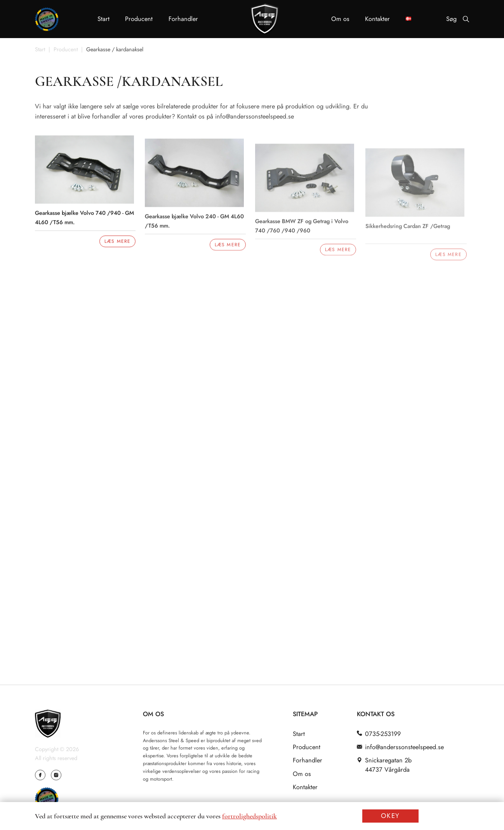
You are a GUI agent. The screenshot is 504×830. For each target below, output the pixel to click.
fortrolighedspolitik (249, 816)
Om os (340, 19)
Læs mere (117, 243)
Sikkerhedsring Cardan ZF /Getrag (410, 231)
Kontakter (377, 19)
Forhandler (183, 19)
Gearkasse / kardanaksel (115, 50)
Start (103, 19)
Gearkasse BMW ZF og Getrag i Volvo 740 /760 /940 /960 (303, 231)
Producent (139, 19)
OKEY (390, 816)
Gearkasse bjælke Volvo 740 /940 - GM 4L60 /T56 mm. (84, 219)
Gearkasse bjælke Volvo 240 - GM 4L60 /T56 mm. (195, 225)
